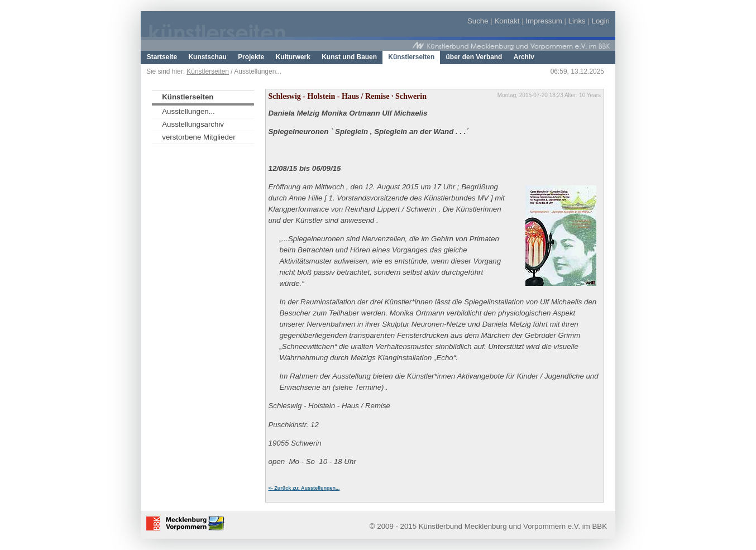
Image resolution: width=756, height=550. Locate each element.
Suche (478, 21)
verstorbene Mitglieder (198, 137)
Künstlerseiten (208, 71)
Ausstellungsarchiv (193, 124)
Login (601, 21)
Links (577, 21)
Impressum (544, 21)
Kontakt (507, 21)
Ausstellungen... (188, 111)
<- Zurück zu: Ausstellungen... (304, 488)
